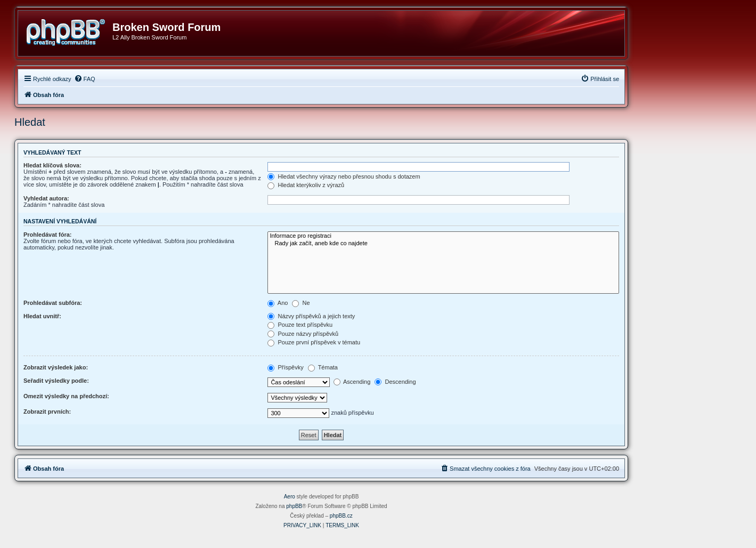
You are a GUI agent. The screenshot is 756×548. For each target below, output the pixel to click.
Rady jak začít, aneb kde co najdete (443, 244)
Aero (290, 497)
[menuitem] (85, 79)
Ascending (352, 382)
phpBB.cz (341, 516)
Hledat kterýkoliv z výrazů (306, 185)
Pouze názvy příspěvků (303, 334)
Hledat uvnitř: (42, 316)
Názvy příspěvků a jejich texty (311, 316)
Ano (278, 303)
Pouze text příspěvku (300, 325)
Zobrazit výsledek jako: (56, 367)
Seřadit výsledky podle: (56, 381)
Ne (301, 303)
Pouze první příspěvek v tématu (314, 342)
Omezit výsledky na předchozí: (66, 396)
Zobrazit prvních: (47, 412)
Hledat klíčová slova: (52, 165)
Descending (395, 382)
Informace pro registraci (443, 236)
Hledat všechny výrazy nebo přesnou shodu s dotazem (344, 176)
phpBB (294, 506)
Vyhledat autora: (46, 198)
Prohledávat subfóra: (53, 303)
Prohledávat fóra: (47, 235)
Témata (323, 367)
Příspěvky (285, 367)
